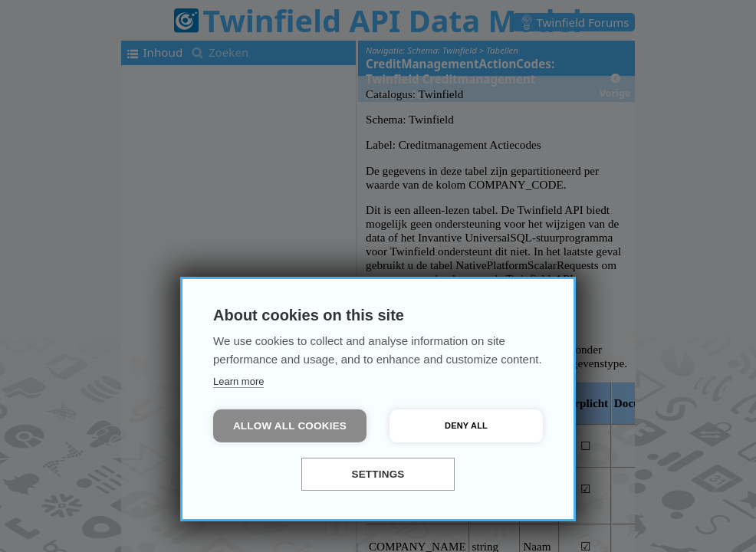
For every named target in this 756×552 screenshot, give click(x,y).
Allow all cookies (290, 426)
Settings (378, 474)
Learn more (238, 381)
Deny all (466, 426)
